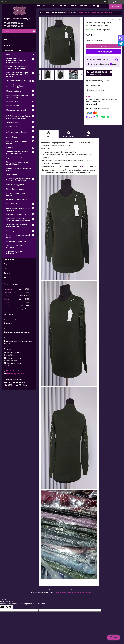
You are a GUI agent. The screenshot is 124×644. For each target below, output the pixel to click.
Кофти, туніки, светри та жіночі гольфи (61, 13)
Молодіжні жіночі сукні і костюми (16, 111)
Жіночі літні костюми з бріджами (15, 246)
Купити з (104, 52)
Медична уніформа (14, 91)
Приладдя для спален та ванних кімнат (19, 169)
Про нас (62, 6)
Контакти (73, 6)
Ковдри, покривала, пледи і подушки (17, 142)
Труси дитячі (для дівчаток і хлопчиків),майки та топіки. (17, 132)
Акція (92, 6)
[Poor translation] (9, 607)
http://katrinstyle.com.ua (16, 371)
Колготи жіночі (12, 101)
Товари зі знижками (12, 50)
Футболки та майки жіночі (17, 200)
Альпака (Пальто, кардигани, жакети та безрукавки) (17, 86)
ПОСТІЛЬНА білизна (14, 106)
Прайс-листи (9, 260)
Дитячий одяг (12, 137)
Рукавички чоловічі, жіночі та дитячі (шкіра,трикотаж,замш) (18, 220)
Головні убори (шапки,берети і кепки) (18, 236)
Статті (7, 264)
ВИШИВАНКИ (12, 127)
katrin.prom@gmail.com (15, 374)
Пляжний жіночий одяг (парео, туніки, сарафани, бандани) (18, 67)
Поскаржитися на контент (64, 592)
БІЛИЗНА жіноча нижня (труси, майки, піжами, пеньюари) (18, 117)
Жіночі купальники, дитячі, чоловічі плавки (17, 226)
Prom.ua (74, 590)
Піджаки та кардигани (15, 185)
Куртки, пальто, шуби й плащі (18, 158)
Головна (41, 6)
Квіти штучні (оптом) (14, 231)
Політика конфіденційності (83, 592)
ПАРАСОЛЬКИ (12, 204)
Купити (104, 46)
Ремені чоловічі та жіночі (16, 214)
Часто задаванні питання (15, 277)
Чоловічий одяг (12, 122)
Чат (113, 637)
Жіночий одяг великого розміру (19, 81)
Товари (51, 6)
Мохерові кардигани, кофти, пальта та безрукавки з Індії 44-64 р (17, 74)
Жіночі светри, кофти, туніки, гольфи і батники (17, 163)
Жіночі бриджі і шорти (15, 189)
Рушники (10, 147)
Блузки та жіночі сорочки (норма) (16, 194)
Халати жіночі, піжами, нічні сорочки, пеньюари (17, 153)
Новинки (84, 6)
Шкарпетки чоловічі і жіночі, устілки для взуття (17, 96)
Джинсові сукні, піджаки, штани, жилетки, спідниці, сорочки (19, 180)
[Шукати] (34, 31)
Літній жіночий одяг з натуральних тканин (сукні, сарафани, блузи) (17, 60)
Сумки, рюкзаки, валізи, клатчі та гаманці (18, 209)
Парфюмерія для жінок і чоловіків (16, 253)
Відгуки (7, 273)
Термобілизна (12, 174)
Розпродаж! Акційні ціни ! (17, 241)
